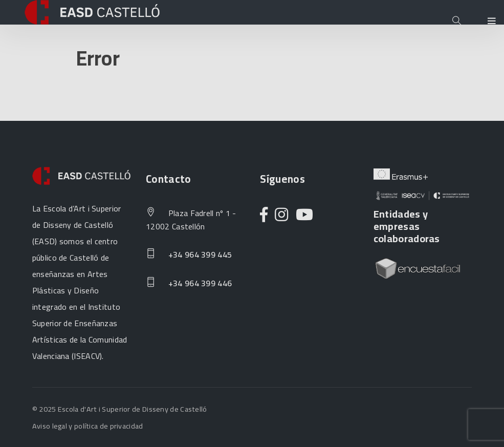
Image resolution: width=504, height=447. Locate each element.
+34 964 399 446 (189, 284)
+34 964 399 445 (189, 255)
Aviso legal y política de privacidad (88, 426)
